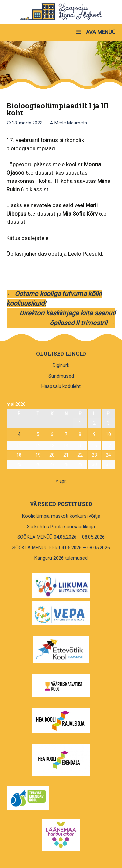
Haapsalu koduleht (61, 386)
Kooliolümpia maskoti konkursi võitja (61, 516)
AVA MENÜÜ (95, 32)
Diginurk (61, 365)
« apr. (61, 481)
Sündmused (61, 376)
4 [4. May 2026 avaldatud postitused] (19, 434)
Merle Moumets (71, 123)
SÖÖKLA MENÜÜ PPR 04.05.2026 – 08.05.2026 (61, 548)
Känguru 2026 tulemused (61, 558)
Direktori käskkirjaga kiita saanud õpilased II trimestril (68, 318)
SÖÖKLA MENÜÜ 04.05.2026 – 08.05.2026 (61, 537)
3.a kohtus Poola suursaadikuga (61, 527)
